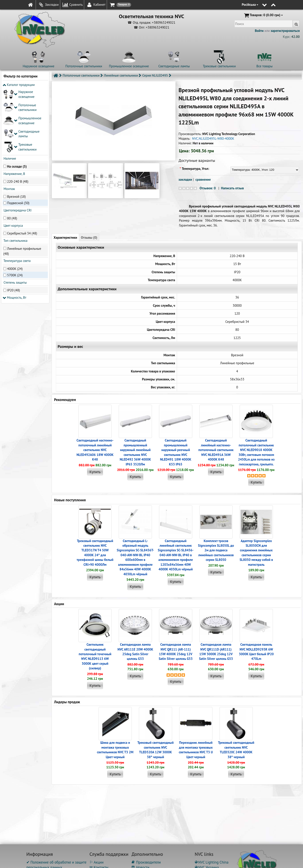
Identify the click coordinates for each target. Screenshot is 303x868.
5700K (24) (15, 209)
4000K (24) (15, 203)
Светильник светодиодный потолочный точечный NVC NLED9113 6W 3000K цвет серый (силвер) (95, 656)
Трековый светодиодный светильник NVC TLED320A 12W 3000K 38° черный (155, 750)
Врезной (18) (16, 131)
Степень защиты (15, 217)
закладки (185, 179)
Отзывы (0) (89, 237)
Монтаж (9, 123)
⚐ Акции (96, 862)
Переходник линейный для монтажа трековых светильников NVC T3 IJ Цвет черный (196, 750)
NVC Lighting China (212, 862)
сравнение (203, 179)
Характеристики (65, 237)
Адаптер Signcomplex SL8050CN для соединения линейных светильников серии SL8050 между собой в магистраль (256, 553)
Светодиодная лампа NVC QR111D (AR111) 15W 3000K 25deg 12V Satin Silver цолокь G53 (216, 652)
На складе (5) (17, 100)
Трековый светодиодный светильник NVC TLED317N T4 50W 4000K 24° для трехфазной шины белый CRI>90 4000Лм (95, 553)
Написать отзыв (232, 188)
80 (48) (12, 152)
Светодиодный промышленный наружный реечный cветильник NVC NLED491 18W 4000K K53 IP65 (176, 452)
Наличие (9, 93)
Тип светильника (15, 175)
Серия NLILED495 (155, 75)
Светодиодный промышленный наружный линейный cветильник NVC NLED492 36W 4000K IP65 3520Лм (135, 452)
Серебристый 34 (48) (22, 167)
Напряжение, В (14, 108)
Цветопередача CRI (17, 144)
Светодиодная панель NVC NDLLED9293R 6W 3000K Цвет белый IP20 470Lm (256, 652)
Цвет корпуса (13, 160)
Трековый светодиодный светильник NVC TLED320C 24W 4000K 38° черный (236, 750)
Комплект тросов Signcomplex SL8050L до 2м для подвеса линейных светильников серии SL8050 (216, 550)
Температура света (17, 195)
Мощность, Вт (15, 232)
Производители (146, 862)
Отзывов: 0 (208, 188)
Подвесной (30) (18, 137)
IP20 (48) (14, 224)
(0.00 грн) (263, 15)
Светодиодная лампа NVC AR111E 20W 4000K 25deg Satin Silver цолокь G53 (135, 652)
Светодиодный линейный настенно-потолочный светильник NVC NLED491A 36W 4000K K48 (216, 450)
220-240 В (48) (18, 115)
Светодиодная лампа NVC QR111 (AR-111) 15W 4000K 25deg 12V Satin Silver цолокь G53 (176, 652)
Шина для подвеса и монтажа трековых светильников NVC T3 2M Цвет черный (115, 750)
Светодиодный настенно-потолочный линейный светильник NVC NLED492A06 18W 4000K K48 (95, 450)
